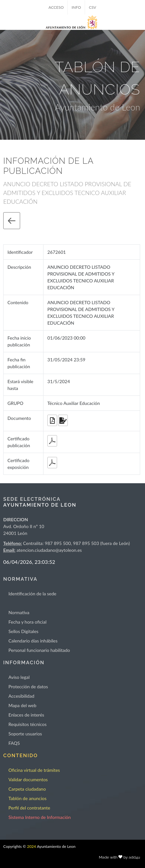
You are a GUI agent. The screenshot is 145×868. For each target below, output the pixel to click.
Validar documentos (28, 779)
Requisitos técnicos (28, 724)
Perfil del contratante (29, 808)
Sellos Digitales (23, 631)
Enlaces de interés (26, 715)
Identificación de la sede (32, 594)
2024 (31, 846)
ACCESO (56, 7)
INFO (76, 7)
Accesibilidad (21, 696)
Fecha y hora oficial (27, 622)
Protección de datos (28, 687)
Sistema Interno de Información (40, 817)
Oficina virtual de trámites (34, 770)
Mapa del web (22, 705)
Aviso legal (19, 677)
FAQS (14, 743)
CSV (93, 7)
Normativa (19, 612)
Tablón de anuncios (27, 798)
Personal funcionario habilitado (39, 650)
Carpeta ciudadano (27, 789)
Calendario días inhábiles (33, 641)
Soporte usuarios (25, 734)
